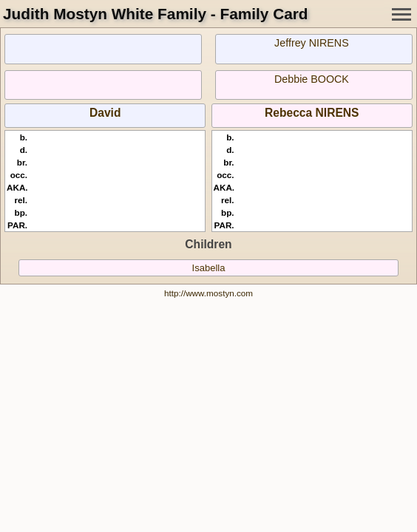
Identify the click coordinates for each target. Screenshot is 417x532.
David (105, 113)
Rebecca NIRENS (312, 113)
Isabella (209, 268)
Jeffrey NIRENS (312, 43)
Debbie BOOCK (312, 79)
